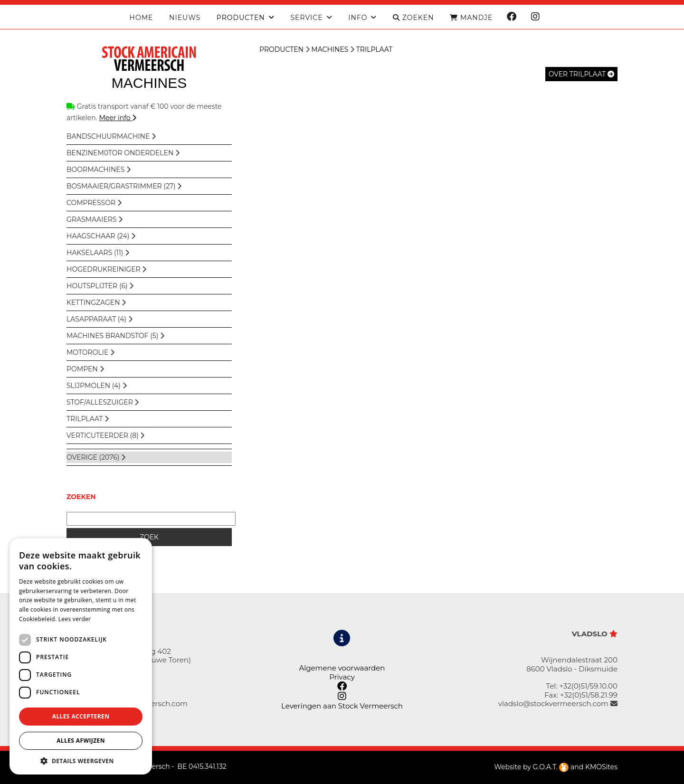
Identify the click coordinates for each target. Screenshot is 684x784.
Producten (281, 49)
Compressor (94, 203)
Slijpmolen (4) (97, 386)
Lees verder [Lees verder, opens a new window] (75, 619)
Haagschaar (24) (101, 236)
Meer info (118, 118)
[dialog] (81, 656)
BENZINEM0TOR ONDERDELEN (123, 153)
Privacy (342, 677)
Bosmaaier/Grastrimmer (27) (124, 186)
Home (142, 18)
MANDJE (471, 18)
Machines (330, 49)
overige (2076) (96, 457)
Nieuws (185, 18)
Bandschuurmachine (111, 136)
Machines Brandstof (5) (115, 336)
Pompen (85, 369)
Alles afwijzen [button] (81, 741)
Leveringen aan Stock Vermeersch (342, 706)
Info (358, 18)
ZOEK (149, 537)
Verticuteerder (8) (105, 435)
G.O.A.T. (551, 767)
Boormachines (99, 170)
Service (306, 18)
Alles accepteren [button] (81, 716)
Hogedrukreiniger (106, 269)
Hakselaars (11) (98, 253)
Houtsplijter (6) (100, 286)
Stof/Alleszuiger (103, 402)
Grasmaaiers (95, 219)
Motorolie (90, 352)
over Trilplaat (581, 74)
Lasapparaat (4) (100, 319)
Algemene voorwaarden (342, 668)
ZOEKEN (413, 18)
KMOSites (601, 767)
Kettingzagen (96, 302)
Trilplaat (88, 419)
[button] (81, 760)
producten (241, 18)
